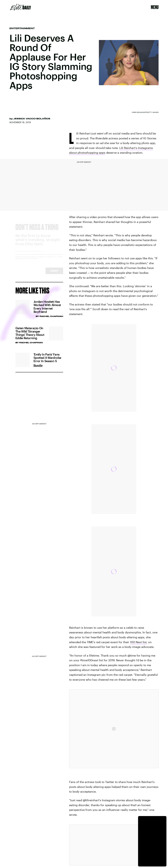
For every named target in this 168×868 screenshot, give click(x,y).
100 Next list (138, 642)
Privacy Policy (32, 261)
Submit (54, 274)
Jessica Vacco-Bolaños (32, 119)
